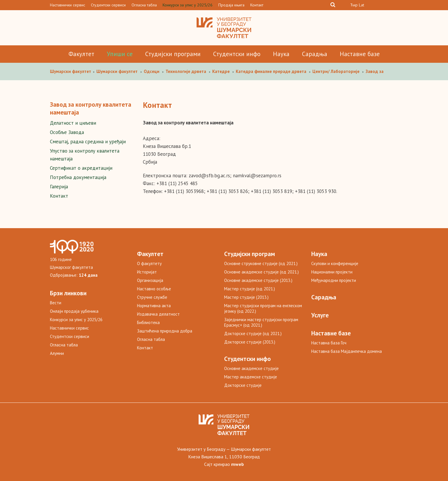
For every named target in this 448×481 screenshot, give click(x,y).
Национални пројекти (332, 272)
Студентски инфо (237, 54)
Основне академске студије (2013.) (258, 280)
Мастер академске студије (251, 377)
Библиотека (148, 322)
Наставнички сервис (68, 5)
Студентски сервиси (108, 5)
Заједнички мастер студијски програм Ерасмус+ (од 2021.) (261, 322)
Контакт (257, 5)
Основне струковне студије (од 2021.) (261, 263)
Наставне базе (360, 54)
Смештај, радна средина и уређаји (88, 142)
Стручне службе (152, 297)
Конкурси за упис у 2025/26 (188, 5)
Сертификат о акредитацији (81, 168)
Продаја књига (231, 5)
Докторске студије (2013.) (250, 342)
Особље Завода (67, 132)
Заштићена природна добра (165, 331)
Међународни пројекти (334, 280)
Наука (281, 54)
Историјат (147, 272)
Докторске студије (243, 385)
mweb (238, 464)
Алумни (57, 353)
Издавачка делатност (158, 314)
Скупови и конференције (335, 263)
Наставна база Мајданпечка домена (347, 351)
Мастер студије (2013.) (246, 297)
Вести (56, 303)
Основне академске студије (251, 368)
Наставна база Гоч (329, 343)
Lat (361, 5)
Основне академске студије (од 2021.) (261, 272)
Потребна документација (78, 177)
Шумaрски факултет (71, 71)
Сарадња (315, 54)
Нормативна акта (154, 306)
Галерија (59, 187)
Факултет (81, 54)
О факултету (149, 263)
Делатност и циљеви (73, 123)
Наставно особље (154, 289)
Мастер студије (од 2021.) (250, 289)
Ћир (354, 5)
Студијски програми (173, 54)
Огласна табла (144, 5)
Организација (150, 280)
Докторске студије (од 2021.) (253, 334)
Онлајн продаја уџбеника (74, 311)
